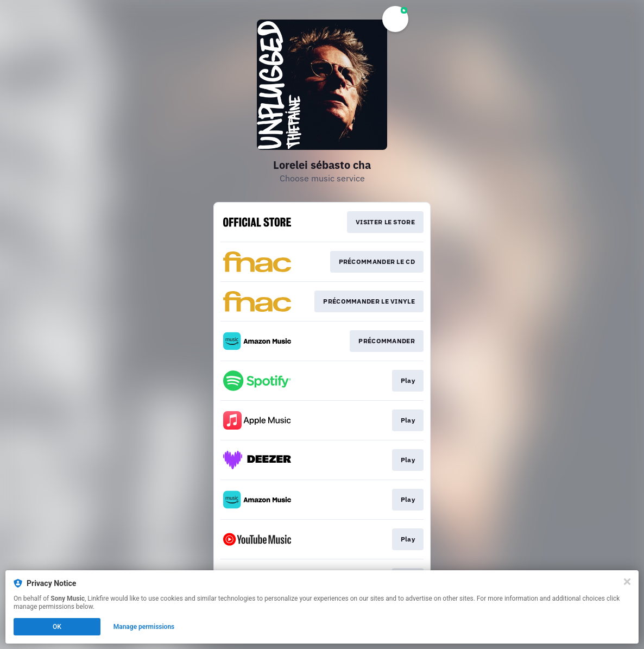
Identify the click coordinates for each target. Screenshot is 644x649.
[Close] (627, 582)
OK (57, 627)
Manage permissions (144, 627)
